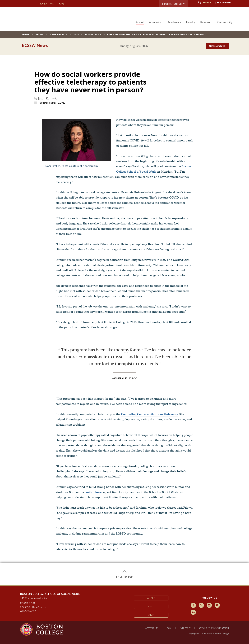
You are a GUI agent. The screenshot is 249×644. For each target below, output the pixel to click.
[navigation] (182, 16)
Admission (156, 22)
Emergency (185, 628)
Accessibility (152, 628)
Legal (169, 628)
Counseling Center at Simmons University (149, 414)
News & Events (59, 34)
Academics (174, 22)
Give (62, 4)
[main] (124, 318)
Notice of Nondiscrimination (214, 628)
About (140, 22)
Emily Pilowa (93, 492)
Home (26, 34)
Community (225, 22)
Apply (43, 4)
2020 (76, 34)
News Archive (217, 46)
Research (206, 22)
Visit (53, 4)
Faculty (191, 22)
